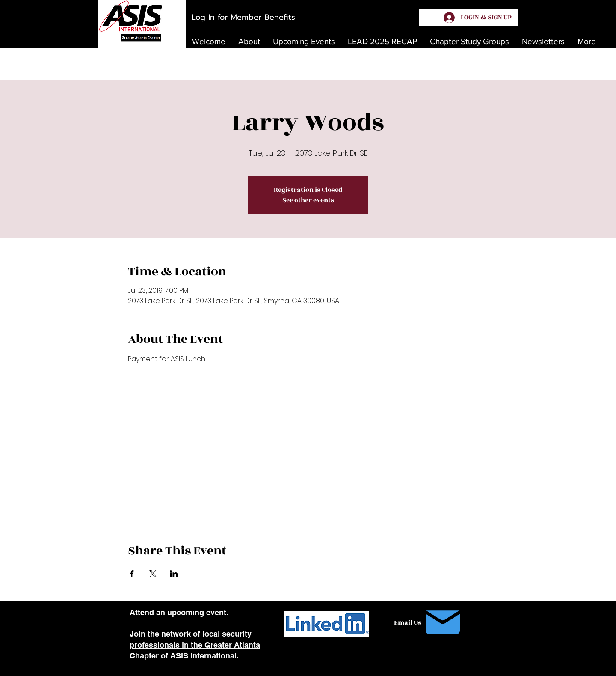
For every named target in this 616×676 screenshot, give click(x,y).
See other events (308, 200)
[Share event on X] (153, 574)
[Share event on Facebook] (132, 574)
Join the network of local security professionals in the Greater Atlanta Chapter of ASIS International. (195, 645)
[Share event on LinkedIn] (174, 574)
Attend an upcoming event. (179, 612)
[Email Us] (429, 622)
